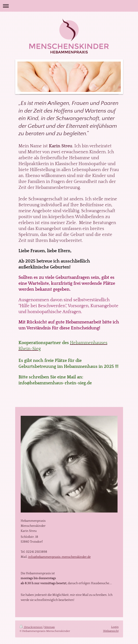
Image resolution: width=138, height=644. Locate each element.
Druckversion (31, 627)
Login (115, 627)
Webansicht (111, 631)
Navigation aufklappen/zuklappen (69, 6)
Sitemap (50, 627)
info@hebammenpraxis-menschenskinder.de (59, 557)
